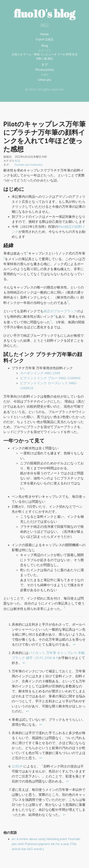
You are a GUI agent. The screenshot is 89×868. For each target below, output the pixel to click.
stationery (36, 165)
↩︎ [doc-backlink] (74, 644)
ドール (61, 54)
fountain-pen (22, 165)
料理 (69, 54)
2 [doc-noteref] (4, 258)
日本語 (49, 39)
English (40, 39)
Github (42, 80)
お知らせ (17, 54)
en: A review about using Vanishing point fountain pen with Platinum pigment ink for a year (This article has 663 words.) (46, 844)
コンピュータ (48, 54)
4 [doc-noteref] (54, 315)
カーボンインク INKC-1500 (40, 373)
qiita (49, 80)
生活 (75, 54)
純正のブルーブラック (60, 311)
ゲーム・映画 (31, 54)
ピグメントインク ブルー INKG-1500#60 (50, 378)
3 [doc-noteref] (68, 302)
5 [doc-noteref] (51, 321)
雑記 (50, 59)
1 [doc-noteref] (28, 252)
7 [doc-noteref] (64, 608)
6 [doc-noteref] (11, 411)
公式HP (17, 766)
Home (44, 34)
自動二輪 (41, 59)
